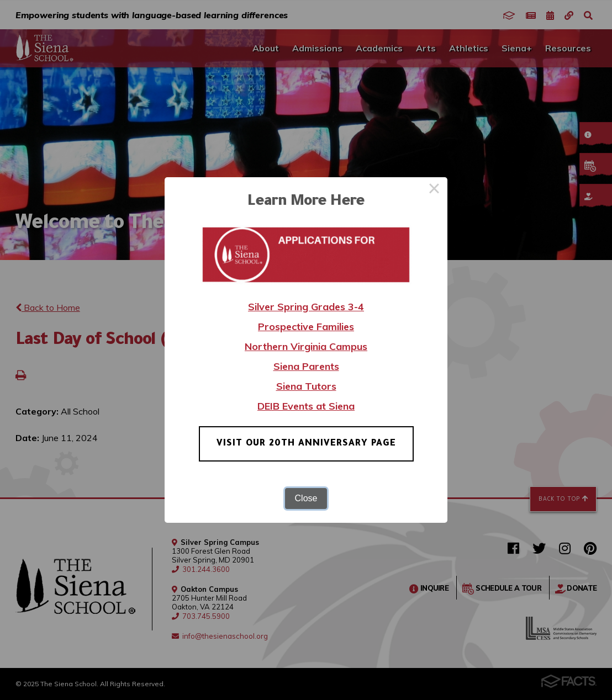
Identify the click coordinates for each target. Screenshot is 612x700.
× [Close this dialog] (434, 190)
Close (306, 498)
